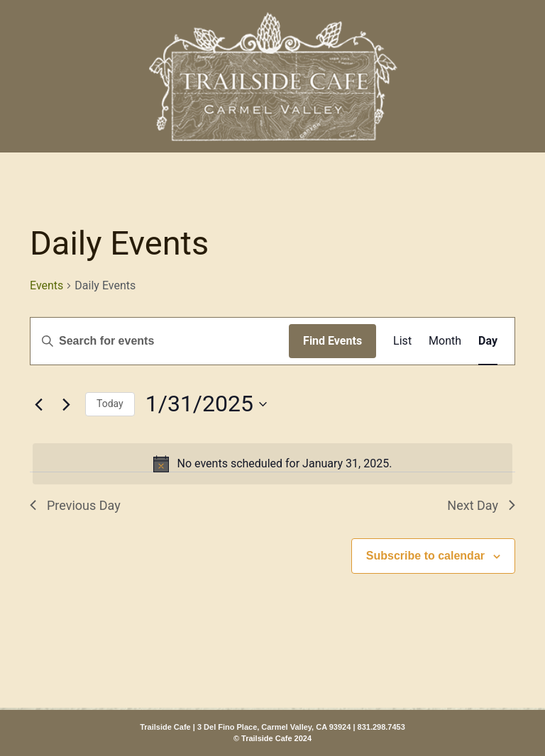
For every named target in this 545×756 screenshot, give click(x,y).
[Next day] (66, 404)
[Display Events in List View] (402, 341)
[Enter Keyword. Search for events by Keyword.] (160, 341)
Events (46, 285)
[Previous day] (38, 404)
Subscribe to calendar (425, 556)
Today (110, 404)
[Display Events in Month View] (445, 341)
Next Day (481, 505)
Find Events (332, 341)
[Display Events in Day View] (488, 341)
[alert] (272, 464)
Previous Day (75, 505)
